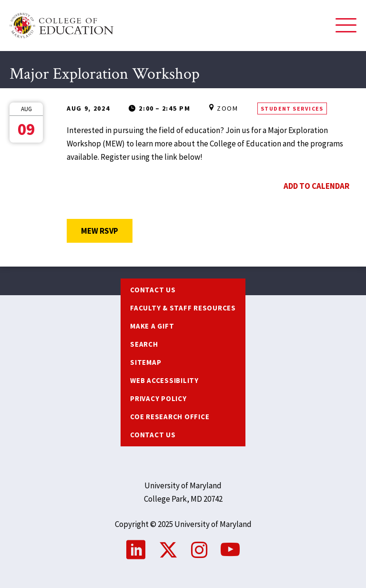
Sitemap (146, 362)
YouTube (230, 550)
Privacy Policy (158, 398)
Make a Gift (152, 326)
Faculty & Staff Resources (183, 308)
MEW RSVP (107, 231)
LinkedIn (136, 550)
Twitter (168, 550)
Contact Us (153, 435)
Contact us (153, 290)
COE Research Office (170, 417)
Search (144, 344)
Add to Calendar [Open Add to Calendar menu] (316, 186)
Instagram (199, 550)
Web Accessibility (164, 380)
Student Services (292, 108)
